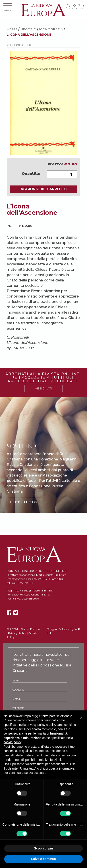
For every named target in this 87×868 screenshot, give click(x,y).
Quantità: (31, 174)
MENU (8, 8)
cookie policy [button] (12, 742)
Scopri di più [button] (44, 848)
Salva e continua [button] (43, 859)
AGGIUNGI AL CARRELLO (44, 189)
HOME (12, 29)
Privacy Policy (17, 633)
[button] (81, 718)
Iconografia (51, 29)
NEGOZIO (28, 29)
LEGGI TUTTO (24, 502)
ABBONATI (43, 388)
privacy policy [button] (36, 725)
